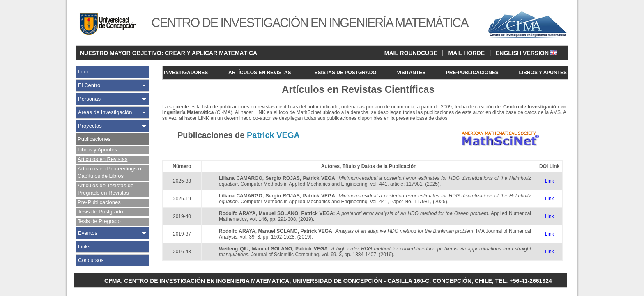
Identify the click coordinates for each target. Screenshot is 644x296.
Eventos (88, 233)
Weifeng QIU (234, 249)
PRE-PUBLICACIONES (472, 73)
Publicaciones (94, 139)
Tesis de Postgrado (100, 212)
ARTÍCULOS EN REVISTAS (260, 73)
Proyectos (90, 126)
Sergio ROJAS (283, 178)
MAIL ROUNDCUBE (411, 53)
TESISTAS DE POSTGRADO (344, 73)
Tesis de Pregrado (99, 221)
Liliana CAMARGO (241, 178)
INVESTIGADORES (186, 73)
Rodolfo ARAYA (237, 213)
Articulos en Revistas (102, 159)
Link (550, 181)
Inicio (84, 72)
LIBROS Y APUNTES (543, 73)
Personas (89, 99)
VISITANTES (411, 73)
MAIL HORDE (467, 53)
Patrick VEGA (319, 178)
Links (84, 247)
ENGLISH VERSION (526, 53)
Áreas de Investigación (105, 112)
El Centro (89, 85)
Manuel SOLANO (279, 213)
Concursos (91, 260)
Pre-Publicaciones (99, 202)
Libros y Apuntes (97, 150)
